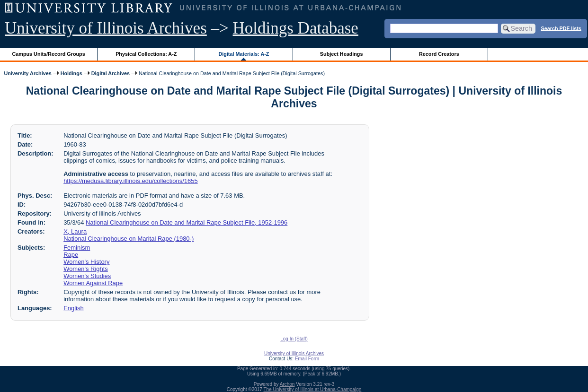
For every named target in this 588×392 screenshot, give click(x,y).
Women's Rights (86, 269)
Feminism (77, 248)
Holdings (71, 73)
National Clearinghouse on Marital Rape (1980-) (129, 239)
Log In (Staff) (294, 339)
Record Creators (439, 54)
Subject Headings (342, 54)
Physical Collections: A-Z (146, 54)
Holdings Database (296, 28)
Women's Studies (87, 276)
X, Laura (75, 231)
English (73, 308)
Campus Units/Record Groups (49, 54)
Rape (71, 255)
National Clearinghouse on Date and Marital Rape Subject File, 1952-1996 (187, 222)
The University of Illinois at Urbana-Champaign (313, 389)
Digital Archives (111, 73)
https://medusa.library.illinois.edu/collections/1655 (130, 181)
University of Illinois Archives (106, 28)
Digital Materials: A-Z (244, 54)
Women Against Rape (93, 283)
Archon (287, 384)
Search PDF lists (561, 28)
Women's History (86, 262)
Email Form (307, 359)
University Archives (27, 73)
